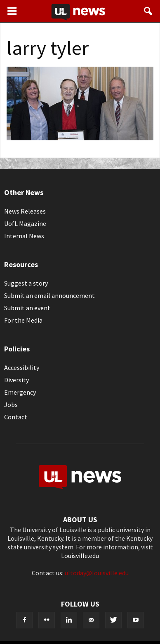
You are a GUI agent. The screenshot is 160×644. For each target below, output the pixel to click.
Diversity (16, 380)
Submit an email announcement (49, 295)
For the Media (23, 320)
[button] (148, 11)
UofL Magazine (25, 223)
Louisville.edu (80, 556)
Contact (16, 417)
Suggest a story (26, 283)
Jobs (11, 405)
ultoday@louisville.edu (97, 573)
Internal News (24, 236)
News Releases (25, 211)
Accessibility (22, 367)
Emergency (20, 392)
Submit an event (27, 308)
